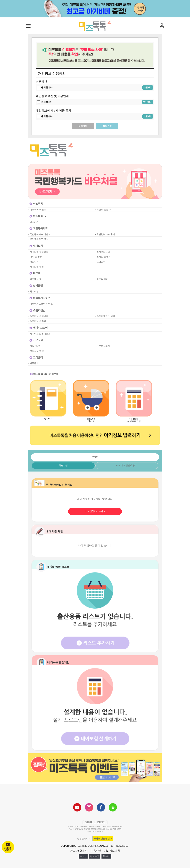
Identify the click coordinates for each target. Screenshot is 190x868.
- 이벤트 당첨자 (103, 210)
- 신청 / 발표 (34, 346)
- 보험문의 (100, 262)
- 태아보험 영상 (36, 267)
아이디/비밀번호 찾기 (127, 465)
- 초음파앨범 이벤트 (38, 316)
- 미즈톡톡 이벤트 (37, 210)
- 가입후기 (33, 262)
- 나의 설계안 (35, 257)
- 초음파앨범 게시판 (105, 316)
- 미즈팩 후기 (102, 279)
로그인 (83, 856)
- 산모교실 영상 (36, 351)
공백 (97, 222)
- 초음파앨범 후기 (37, 321)
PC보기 (106, 856)
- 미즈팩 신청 (35, 279)
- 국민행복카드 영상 (38, 239)
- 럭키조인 (33, 291)
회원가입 (63, 465)
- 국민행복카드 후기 (105, 234)
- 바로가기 (33, 222)
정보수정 (95, 856)
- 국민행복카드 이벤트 (39, 234)
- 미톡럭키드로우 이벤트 (41, 304)
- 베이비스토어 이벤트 (39, 334)
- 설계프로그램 (103, 252)
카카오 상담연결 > (103, 839)
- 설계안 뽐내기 (103, 257)
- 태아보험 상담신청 (38, 252)
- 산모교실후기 (103, 346)
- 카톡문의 (33, 363)
